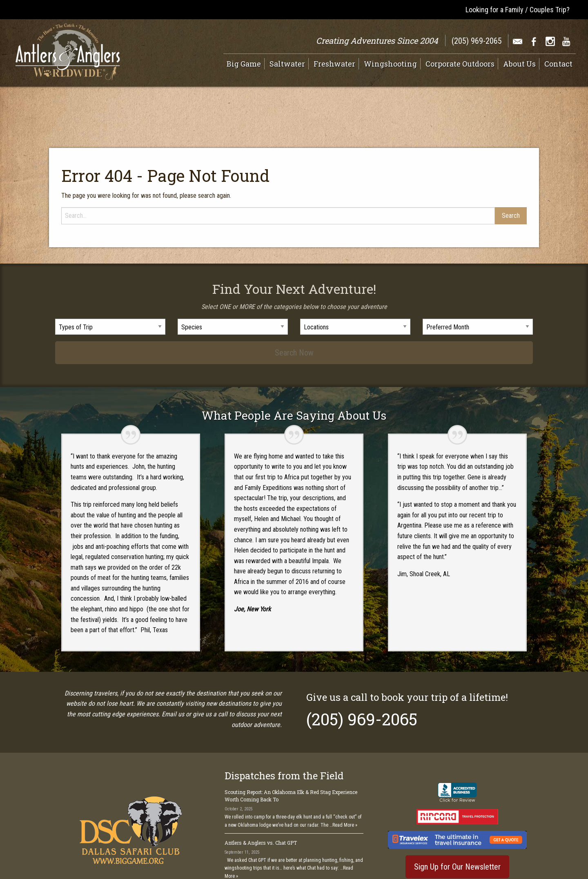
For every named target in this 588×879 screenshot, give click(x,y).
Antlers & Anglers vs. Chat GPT (261, 798)
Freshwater (334, 64)
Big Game (244, 64)
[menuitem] (246, 64)
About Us (519, 64)
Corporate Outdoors (460, 64)
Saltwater (287, 64)
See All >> (351, 848)
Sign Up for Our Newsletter (457, 822)
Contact (558, 64)
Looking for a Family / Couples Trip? (518, 10)
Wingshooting (390, 64)
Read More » (345, 780)
